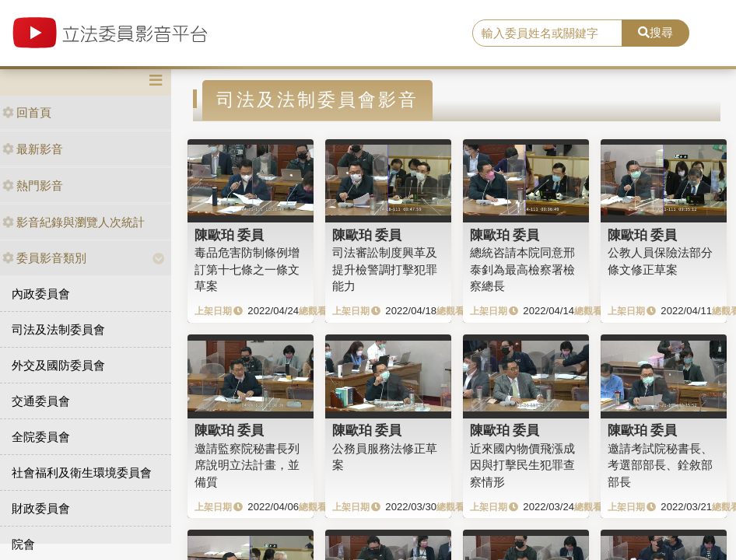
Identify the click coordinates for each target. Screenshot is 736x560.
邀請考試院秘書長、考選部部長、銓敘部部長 (660, 465)
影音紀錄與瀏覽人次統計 (74, 222)
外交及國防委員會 (58, 365)
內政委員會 (41, 294)
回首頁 (27, 112)
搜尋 (655, 32)
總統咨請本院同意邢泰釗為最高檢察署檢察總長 (522, 269)
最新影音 (33, 149)
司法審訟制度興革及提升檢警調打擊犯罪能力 (385, 269)
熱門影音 (33, 185)
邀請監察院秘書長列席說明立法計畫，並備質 (247, 465)
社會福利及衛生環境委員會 (82, 472)
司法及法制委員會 (58, 329)
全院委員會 (41, 437)
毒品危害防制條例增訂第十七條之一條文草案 (247, 269)
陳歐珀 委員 (230, 235)
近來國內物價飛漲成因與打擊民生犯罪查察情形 (522, 465)
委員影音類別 (44, 258)
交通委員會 (41, 401)
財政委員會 (41, 508)
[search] (547, 33)
